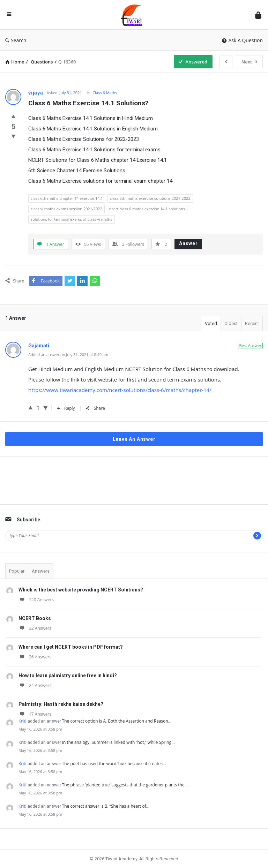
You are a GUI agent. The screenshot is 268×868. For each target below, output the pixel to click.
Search (16, 40)
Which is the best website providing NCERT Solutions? (81, 590)
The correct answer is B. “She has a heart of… (106, 806)
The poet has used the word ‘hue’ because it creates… (114, 764)
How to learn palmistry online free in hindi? (68, 675)
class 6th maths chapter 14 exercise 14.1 (67, 198)
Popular (17, 571)
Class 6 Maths (105, 93)
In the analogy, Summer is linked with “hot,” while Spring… (118, 742)
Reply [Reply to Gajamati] (66, 408)
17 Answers (35, 714)
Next (249, 62)
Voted (211, 323)
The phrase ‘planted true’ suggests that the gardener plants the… (125, 785)
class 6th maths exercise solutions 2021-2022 (150, 198)
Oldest (231, 323)
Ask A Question (242, 40)
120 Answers (36, 600)
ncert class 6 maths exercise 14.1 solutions (147, 209)
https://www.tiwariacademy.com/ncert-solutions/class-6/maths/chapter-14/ (120, 390)
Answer (188, 243)
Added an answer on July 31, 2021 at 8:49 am (68, 354)
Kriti (23, 721)
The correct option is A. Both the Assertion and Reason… (117, 721)
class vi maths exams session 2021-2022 (66, 209)
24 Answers (35, 685)
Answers (41, 571)
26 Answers (35, 657)
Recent (252, 323)
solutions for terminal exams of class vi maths (72, 219)
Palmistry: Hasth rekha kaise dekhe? (61, 704)
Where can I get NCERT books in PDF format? (71, 647)
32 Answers (35, 628)
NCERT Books (35, 618)
